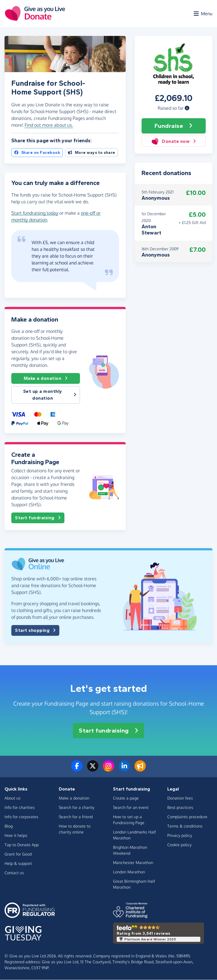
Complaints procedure (187, 817)
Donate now (174, 142)
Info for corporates (21, 817)
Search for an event (131, 808)
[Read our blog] (140, 770)
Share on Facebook (37, 153)
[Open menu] (203, 14)
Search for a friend (76, 817)
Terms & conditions (185, 826)
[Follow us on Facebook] (77, 770)
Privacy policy (180, 836)
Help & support (18, 864)
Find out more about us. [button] (49, 125)
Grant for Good (18, 854)
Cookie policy (179, 845)
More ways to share (91, 153)
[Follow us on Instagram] (108, 770)
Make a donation (46, 379)
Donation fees (180, 798)
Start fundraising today (35, 213)
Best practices (180, 808)
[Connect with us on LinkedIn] (124, 770)
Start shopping (35, 631)
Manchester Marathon (133, 863)
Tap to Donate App (22, 845)
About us (13, 798)
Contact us (14, 873)
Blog (9, 826)
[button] (187, 108)
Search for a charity (77, 808)
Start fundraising (38, 518)
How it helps (16, 836)
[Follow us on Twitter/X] (93, 770)
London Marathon (129, 872)
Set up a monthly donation (50, 395)
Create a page (126, 798)
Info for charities (20, 808)
